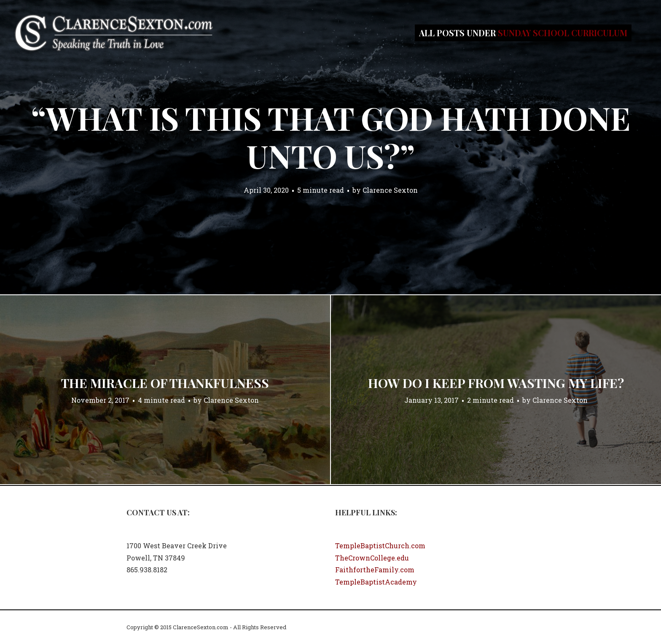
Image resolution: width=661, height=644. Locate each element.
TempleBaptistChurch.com (380, 546)
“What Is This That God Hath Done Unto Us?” (331, 137)
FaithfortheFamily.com (375, 570)
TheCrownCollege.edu (372, 558)
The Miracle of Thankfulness (165, 383)
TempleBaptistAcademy (376, 582)
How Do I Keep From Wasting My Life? (496, 383)
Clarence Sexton (390, 190)
